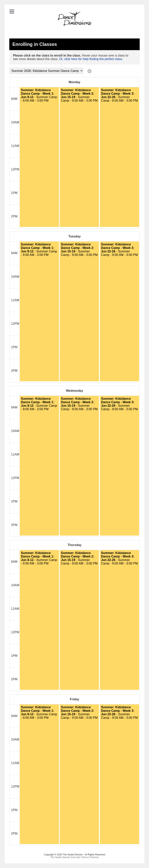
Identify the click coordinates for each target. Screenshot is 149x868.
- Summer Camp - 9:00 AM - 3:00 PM (39, 95)
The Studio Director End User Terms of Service (74, 857)
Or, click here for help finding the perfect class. (91, 59)
